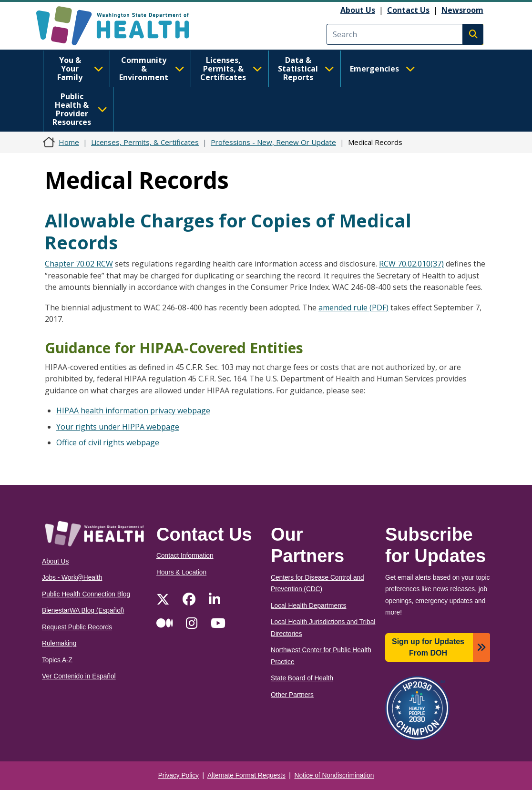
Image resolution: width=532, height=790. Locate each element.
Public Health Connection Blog (86, 594)
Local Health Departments (308, 606)
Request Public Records (77, 627)
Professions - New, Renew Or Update (273, 142)
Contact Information (185, 556)
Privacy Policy (179, 775)
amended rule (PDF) (353, 308)
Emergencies (383, 69)
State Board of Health (302, 678)
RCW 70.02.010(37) (411, 264)
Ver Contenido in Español (79, 676)
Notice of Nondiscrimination (334, 775)
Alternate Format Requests (246, 775)
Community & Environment (152, 69)
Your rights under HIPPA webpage (118, 427)
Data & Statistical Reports (306, 69)
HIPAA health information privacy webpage (133, 410)
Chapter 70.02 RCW (79, 264)
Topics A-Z (57, 660)
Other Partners (292, 695)
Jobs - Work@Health (72, 578)
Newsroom (462, 10)
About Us (358, 10)
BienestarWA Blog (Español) (83, 610)
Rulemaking (59, 643)
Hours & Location (181, 572)
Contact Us (408, 10)
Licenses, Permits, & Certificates (231, 69)
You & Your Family (80, 69)
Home (69, 142)
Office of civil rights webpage (108, 442)
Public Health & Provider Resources (80, 109)
